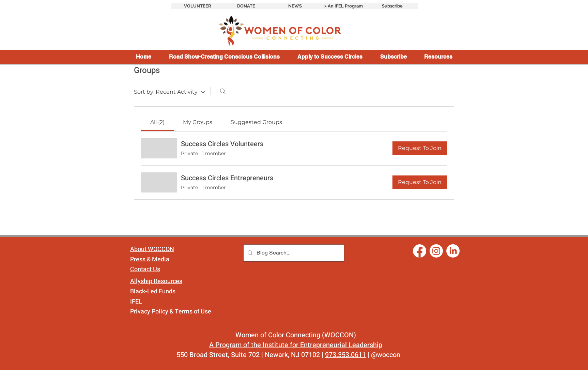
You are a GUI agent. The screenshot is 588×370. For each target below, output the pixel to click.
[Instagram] (436, 251)
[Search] (223, 91)
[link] (157, 122)
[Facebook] (420, 251)
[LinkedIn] (453, 251)
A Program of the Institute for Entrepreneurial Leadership (296, 345)
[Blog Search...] (293, 253)
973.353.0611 (345, 355)
